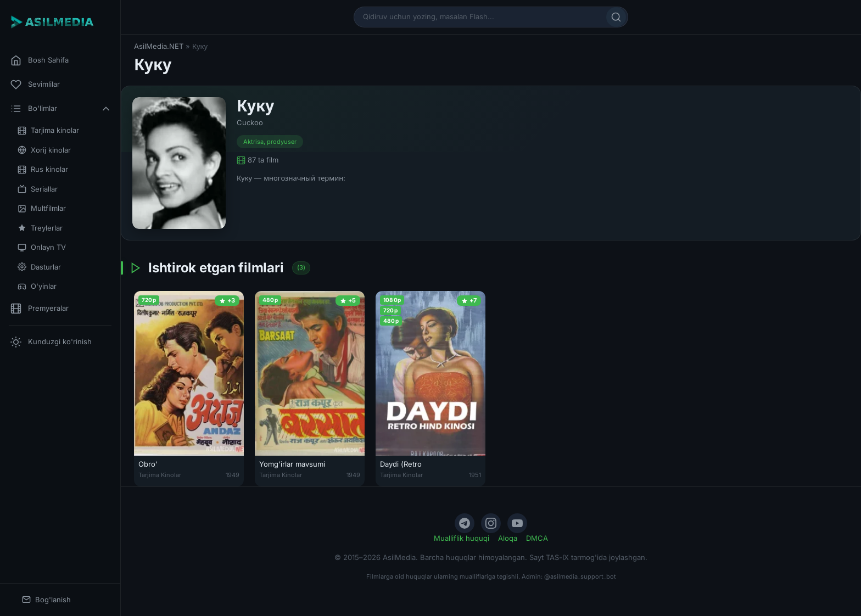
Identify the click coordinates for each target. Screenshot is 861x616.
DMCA (537, 538)
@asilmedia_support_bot (580, 576)
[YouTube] (517, 523)
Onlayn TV (42, 247)
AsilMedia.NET (159, 46)
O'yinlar (37, 286)
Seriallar (38, 189)
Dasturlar (39, 267)
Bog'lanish (46, 600)
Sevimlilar (35, 85)
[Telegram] (465, 523)
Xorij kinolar (44, 150)
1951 (475, 475)
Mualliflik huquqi (462, 538)
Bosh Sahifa (40, 60)
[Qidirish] (616, 17)
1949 (233, 475)
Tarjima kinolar (48, 130)
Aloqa (508, 538)
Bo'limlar (61, 109)
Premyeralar (40, 309)
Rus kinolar (43, 169)
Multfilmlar (42, 208)
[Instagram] (491, 523)
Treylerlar (40, 228)
